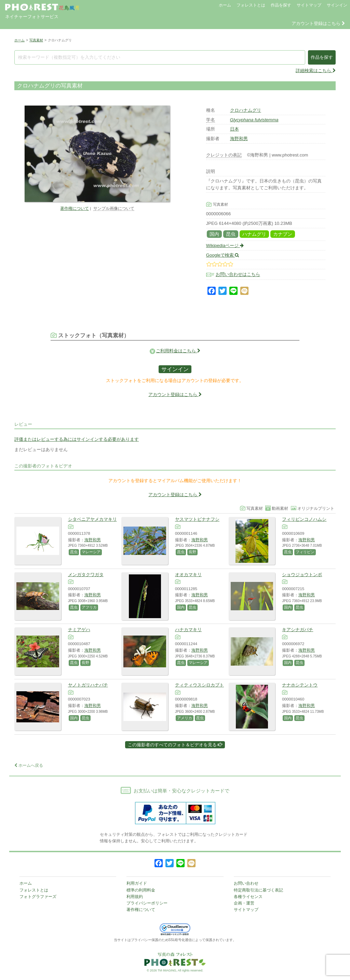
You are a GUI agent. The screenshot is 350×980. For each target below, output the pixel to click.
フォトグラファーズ (38, 897)
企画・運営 (244, 903)
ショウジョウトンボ (302, 575)
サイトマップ (309, 5)
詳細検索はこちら (316, 71)
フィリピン (305, 552)
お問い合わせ (246, 883)
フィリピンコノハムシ (304, 519)
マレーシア (91, 552)
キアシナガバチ (298, 630)
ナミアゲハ (79, 630)
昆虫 (231, 234)
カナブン (283, 234)
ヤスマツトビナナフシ (197, 519)
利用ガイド (137, 883)
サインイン (337, 5)
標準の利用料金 (141, 890)
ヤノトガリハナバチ (88, 685)
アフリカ (89, 607)
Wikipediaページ (225, 246)
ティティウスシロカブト (199, 685)
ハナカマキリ (188, 630)
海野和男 (239, 139)
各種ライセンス (248, 897)
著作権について (75, 208)
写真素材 (36, 40)
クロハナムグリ (246, 110)
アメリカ (185, 718)
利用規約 (135, 897)
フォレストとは (251, 5)
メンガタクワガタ (86, 575)
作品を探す (281, 5)
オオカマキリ (188, 575)
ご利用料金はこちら (178, 351)
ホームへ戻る (29, 765)
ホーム (225, 5)
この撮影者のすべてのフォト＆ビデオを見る (175, 745)
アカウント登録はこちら (318, 23)
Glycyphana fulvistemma (254, 120)
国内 (214, 234)
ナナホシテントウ (300, 685)
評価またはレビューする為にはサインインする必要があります (77, 439)
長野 (192, 552)
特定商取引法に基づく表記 (258, 890)
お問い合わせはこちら (238, 275)
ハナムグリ (254, 234)
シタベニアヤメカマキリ (92, 519)
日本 (234, 129)
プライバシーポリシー (147, 903)
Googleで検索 (223, 255)
